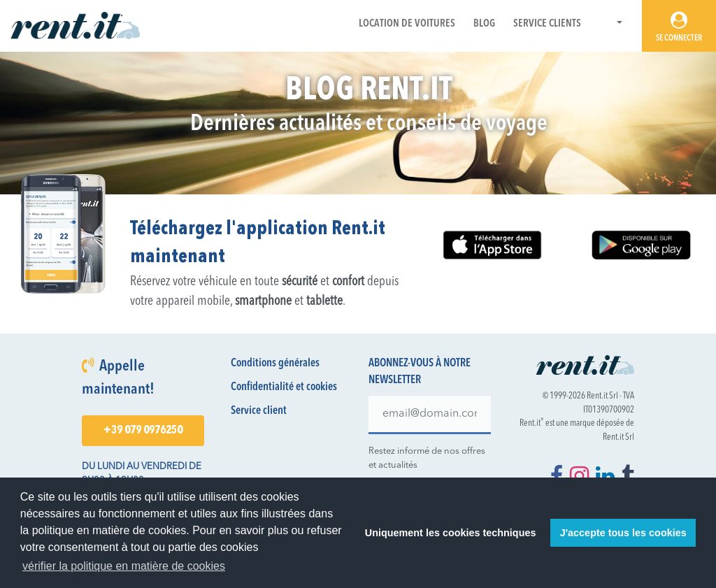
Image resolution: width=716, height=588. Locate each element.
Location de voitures (407, 24)
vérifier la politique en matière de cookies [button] (124, 566)
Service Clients (547, 24)
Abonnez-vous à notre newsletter (420, 372)
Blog (484, 24)
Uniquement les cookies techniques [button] (451, 533)
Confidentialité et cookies (284, 387)
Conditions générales (275, 364)
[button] (611, 24)
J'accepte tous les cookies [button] (623, 533)
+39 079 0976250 (143, 431)
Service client (259, 411)
